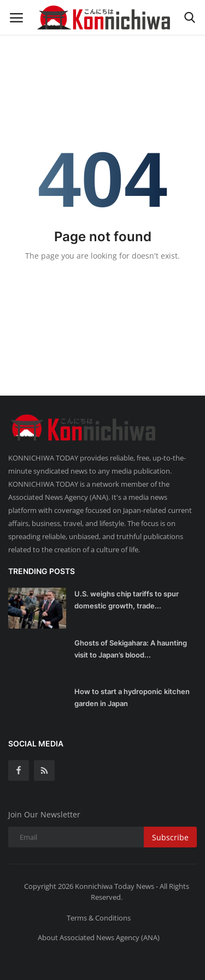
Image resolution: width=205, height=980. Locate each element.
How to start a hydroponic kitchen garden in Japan (132, 697)
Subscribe (170, 837)
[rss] (44, 770)
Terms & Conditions (99, 918)
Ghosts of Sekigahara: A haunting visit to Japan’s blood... (131, 649)
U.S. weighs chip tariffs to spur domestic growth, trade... (127, 600)
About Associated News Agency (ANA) (99, 937)
